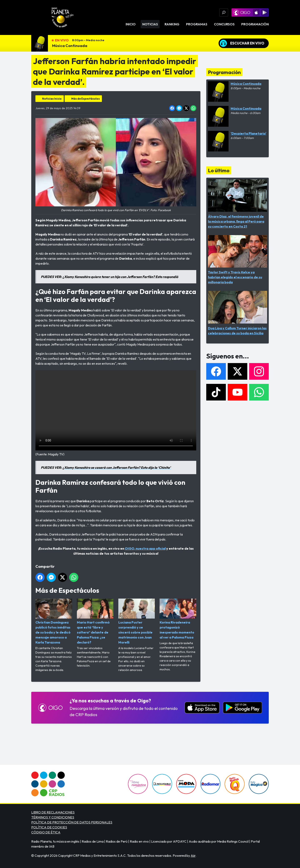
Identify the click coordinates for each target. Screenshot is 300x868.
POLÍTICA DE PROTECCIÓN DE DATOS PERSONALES (72, 822)
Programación (255, 24)
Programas (197, 24)
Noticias (150, 24)
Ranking (172, 24)
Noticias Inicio (52, 99)
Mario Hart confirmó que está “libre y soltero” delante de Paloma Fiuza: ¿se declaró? (95, 622)
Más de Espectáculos (86, 99)
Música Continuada (70, 46)
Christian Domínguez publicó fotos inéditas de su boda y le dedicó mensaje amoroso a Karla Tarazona (54, 622)
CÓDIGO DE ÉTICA (46, 832)
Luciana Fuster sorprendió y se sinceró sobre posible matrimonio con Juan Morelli (137, 622)
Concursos (224, 24)
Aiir (193, 856)
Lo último (219, 170)
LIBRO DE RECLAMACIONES (53, 812)
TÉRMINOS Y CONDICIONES (53, 817)
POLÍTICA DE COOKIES (49, 827)
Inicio (131, 24)
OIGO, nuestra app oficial (145, 548)
